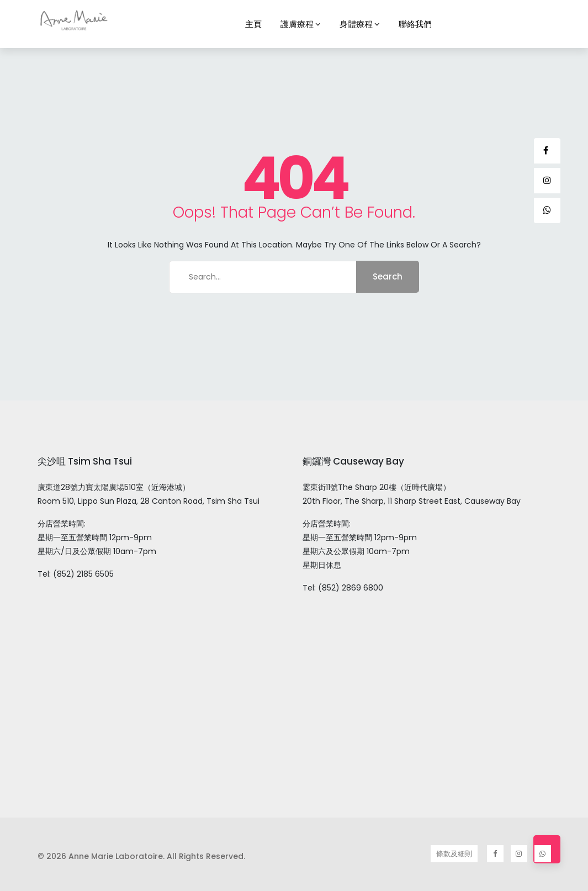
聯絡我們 (415, 24)
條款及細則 (454, 854)
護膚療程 (297, 24)
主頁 (253, 24)
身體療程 (356, 24)
